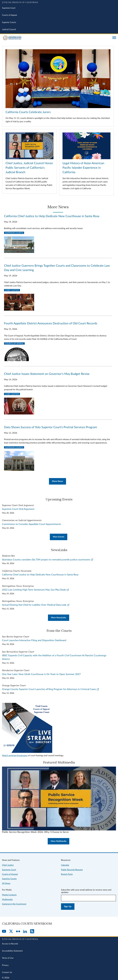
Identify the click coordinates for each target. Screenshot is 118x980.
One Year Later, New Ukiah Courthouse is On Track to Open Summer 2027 (41, 674)
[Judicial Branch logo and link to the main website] (59, 2)
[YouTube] (4, 932)
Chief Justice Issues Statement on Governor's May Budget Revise (47, 374)
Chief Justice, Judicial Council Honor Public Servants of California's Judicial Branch (29, 168)
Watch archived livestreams (15, 756)
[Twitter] (11, 932)
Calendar (65, 865)
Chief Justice (12, 290)
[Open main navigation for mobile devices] (114, 38)
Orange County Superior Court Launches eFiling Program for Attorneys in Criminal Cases (51, 689)
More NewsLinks (59, 618)
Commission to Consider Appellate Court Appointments (32, 524)
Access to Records (10, 944)
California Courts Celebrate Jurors (28, 112)
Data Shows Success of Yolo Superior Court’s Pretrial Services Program (51, 427)
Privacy (5, 965)
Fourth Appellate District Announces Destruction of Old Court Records (51, 324)
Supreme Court (9, 8)
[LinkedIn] (25, 932)
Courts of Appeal (9, 15)
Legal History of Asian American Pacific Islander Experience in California (83, 168)
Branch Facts (67, 874)
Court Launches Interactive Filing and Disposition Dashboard (34, 640)
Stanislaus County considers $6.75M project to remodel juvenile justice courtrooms (48, 560)
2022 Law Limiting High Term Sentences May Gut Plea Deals (36, 590)
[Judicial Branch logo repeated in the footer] (59, 939)
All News (6, 883)
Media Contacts (9, 895)
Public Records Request (72, 870)
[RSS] (32, 932)
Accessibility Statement (12, 951)
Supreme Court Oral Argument (18, 509)
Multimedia (7, 899)
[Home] (56, 38)
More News (57, 481)
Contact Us (7, 972)
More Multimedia (58, 841)
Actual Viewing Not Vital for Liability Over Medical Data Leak (36, 605)
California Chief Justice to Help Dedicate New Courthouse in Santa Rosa (52, 216)
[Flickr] (18, 932)
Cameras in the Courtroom (14, 904)
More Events (59, 537)
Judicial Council (9, 29)
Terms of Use (8, 958)
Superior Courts (9, 22)
